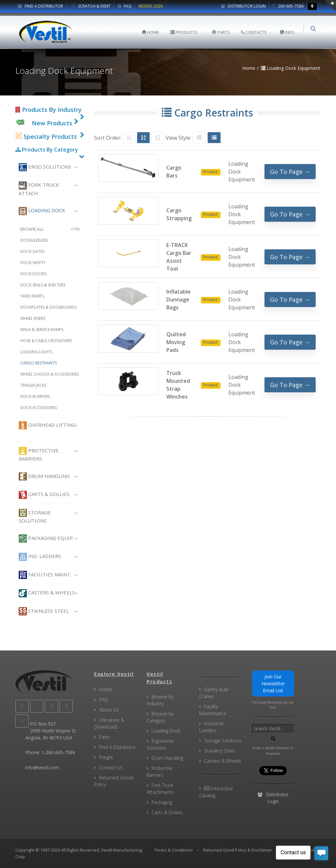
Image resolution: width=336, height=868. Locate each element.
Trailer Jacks (33, 385)
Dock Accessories (39, 408)
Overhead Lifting (47, 425)
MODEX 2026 (151, 6)
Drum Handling (44, 476)
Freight (106, 757)
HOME (152, 32)
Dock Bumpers (35, 396)
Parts (105, 737)
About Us (109, 710)
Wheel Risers (33, 318)
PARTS (223, 32)
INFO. (290, 32)
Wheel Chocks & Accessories (50, 374)
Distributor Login (243, 6)
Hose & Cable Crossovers (46, 341)
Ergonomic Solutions (160, 744)
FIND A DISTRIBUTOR (40, 6)
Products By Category (47, 150)
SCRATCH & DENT (90, 6)
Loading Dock (42, 211)
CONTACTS (256, 32)
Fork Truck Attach (39, 189)
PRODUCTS (186, 32)
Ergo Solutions (45, 167)
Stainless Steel (44, 611)
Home (106, 689)
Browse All (50, 229)
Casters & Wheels (47, 593)
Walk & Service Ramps (42, 330)
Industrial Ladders (211, 727)
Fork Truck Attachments (160, 789)
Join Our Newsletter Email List (273, 683)
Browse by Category (160, 717)
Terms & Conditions (174, 850)
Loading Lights (36, 352)
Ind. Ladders (40, 557)
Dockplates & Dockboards (48, 307)
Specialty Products (46, 136)
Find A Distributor (117, 747)
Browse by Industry (160, 700)
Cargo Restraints (39, 363)
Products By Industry (49, 110)
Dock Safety (33, 263)
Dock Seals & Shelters (43, 285)
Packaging (162, 802)
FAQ (125, 6)
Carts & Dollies (44, 495)
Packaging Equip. (46, 538)
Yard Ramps (32, 296)
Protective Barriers (39, 454)
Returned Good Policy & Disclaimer (238, 850)
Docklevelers (34, 240)
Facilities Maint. (45, 575)
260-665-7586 (288, 6)
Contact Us (111, 767)
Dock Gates (32, 251)
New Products (52, 123)
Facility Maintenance (213, 710)
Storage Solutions (35, 516)
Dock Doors (33, 274)
